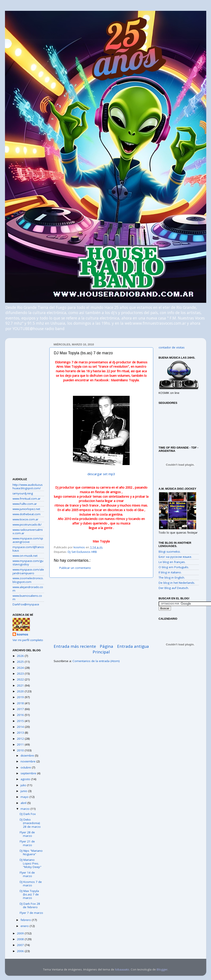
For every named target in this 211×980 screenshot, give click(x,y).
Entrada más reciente (75, 646)
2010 (21, 750)
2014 (21, 727)
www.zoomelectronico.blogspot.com (28, 580)
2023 (21, 674)
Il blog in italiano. (170, 572)
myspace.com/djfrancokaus (28, 549)
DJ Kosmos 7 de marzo (31, 884)
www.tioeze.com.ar (25, 519)
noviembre (28, 761)
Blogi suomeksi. (170, 552)
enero (25, 926)
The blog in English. (172, 577)
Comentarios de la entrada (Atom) (96, 661)
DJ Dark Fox (28, 814)
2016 (21, 715)
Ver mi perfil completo (28, 640)
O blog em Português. (174, 567)
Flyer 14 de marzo (27, 874)
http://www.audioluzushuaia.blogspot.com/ (28, 486)
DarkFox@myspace (26, 604)
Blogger (162, 969)
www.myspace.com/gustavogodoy (28, 563)
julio (24, 785)
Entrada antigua (133, 646)
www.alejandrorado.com (28, 589)
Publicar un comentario (75, 568)
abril (24, 803)
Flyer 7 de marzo (31, 913)
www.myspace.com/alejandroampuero (28, 571)
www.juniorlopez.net (26, 509)
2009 (21, 933)
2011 (21, 744)
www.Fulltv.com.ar (25, 504)
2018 (21, 703)
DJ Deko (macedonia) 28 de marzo (30, 823)
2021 (21, 685)
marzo (26, 809)
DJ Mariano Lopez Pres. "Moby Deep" (31, 863)
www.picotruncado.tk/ (27, 524)
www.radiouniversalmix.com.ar (28, 531)
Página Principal (103, 649)
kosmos (23, 634)
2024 (21, 668)
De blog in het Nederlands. (177, 583)
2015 (21, 721)
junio (24, 791)
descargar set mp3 (101, 474)
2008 (21, 939)
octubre (26, 767)
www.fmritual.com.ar (27, 499)
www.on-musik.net (25, 556)
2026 (21, 656)
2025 (21, 662)
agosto (26, 779)
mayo (25, 797)
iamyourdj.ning (23, 493)
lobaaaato (122, 969)
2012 (21, 739)
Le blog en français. (172, 562)
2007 (21, 945)
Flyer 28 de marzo (27, 834)
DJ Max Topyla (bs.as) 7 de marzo (29, 894)
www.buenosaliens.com (27, 597)
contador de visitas (172, 347)
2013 (21, 733)
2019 (21, 697)
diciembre (28, 755)
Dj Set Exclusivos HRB (82, 552)
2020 (21, 691)
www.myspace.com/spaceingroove (28, 540)
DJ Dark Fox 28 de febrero (30, 905)
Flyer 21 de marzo (27, 843)
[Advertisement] (101, 611)
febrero (26, 920)
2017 (21, 709)
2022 (21, 679)
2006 (21, 951)
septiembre (29, 773)
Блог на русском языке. (175, 557)
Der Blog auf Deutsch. (174, 588)
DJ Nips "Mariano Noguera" (31, 852)
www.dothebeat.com (27, 514)
